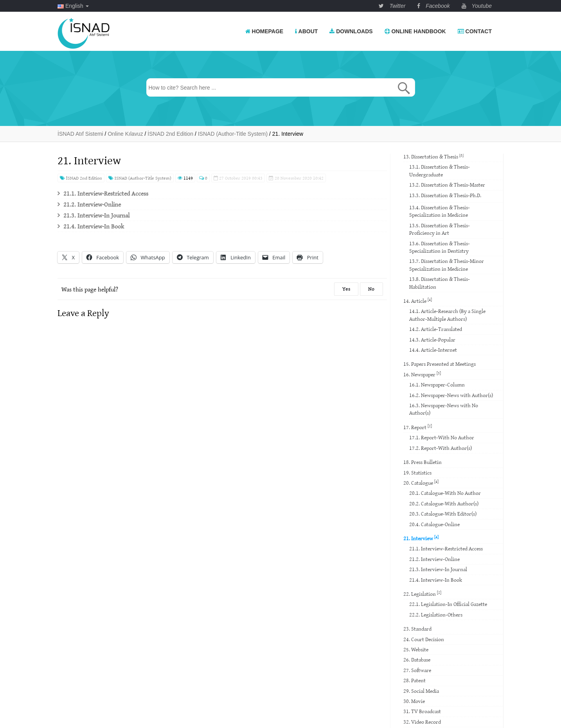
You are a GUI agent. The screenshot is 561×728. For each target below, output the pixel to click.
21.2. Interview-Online (92, 204)
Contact (475, 31)
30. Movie (414, 701)
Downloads (351, 31)
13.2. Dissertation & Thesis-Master (447, 185)
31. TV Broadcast (422, 711)
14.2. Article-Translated (436, 329)
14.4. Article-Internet (433, 350)
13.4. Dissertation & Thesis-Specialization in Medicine (440, 211)
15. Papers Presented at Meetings (440, 364)
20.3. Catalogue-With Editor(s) (443, 514)
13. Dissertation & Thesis (433, 156)
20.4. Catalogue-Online (434, 524)
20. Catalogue (421, 483)
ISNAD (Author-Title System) (140, 178)
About (306, 31)
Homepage (264, 31)
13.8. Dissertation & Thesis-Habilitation (440, 283)
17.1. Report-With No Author (442, 437)
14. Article (418, 301)
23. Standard (417, 629)
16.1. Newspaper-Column (437, 385)
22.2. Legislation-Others (436, 615)
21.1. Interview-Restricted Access (106, 193)
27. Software (417, 670)
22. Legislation (422, 594)
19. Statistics (417, 473)
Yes (346, 289)
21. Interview (421, 538)
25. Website (416, 649)
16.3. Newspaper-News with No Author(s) (444, 409)
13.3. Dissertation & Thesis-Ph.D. (445, 195)
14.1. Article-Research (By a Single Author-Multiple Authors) (447, 315)
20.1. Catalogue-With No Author (445, 493)
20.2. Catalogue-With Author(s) (444, 503)
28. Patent (414, 680)
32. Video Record (422, 722)
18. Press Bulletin (423, 462)
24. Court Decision (424, 639)
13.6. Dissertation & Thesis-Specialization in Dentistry (440, 247)
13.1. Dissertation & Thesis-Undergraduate (440, 170)
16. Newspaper (422, 374)
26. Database (417, 660)
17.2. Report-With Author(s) (441, 448)
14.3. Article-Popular (432, 340)
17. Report (418, 427)
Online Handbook (415, 31)
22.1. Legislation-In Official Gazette (448, 604)
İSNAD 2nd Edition (81, 178)
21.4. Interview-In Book (94, 226)
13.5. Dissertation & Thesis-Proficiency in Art (440, 229)
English (73, 6)
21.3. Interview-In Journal (96, 215)
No (371, 289)
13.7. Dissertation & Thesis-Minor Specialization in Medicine (447, 265)
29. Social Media (421, 691)
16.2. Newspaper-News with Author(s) (451, 395)
